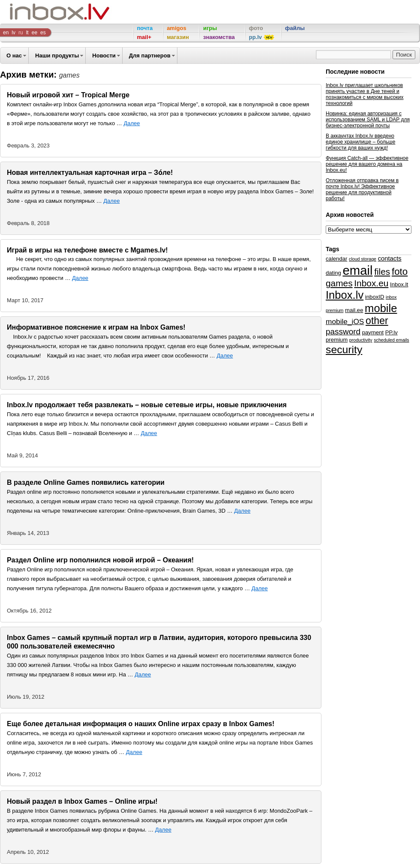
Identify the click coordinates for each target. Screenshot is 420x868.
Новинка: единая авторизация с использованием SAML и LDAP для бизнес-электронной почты (368, 120)
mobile (381, 308)
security (344, 350)
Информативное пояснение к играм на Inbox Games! (96, 327)
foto (400, 272)
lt (27, 33)
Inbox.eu (371, 283)
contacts (390, 258)
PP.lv (391, 332)
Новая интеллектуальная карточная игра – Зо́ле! (90, 173)
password (343, 332)
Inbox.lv (345, 295)
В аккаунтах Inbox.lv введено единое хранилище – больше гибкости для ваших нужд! (360, 142)
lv (13, 33)
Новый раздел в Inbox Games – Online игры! (82, 801)
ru (21, 33)
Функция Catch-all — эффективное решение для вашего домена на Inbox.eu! (367, 164)
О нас (14, 56)
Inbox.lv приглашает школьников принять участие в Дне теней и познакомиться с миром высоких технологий (364, 94)
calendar (336, 259)
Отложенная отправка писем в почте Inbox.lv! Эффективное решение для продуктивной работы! (362, 189)
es (43, 33)
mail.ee (354, 310)
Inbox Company (40, 12)
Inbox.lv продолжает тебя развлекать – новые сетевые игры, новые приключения (147, 405)
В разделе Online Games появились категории (86, 482)
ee (34, 33)
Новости (104, 56)
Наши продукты (57, 56)
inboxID (375, 297)
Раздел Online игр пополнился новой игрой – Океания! (100, 560)
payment (373, 332)
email (357, 270)
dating (333, 273)
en (6, 33)
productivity (361, 340)
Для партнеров (150, 56)
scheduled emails (391, 340)
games (339, 283)
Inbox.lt (399, 284)
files (382, 272)
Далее (132, 123)
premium (337, 340)
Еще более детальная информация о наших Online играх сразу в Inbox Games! (141, 724)
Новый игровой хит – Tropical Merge (68, 95)
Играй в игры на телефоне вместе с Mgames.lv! (87, 250)
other (377, 321)
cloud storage (363, 259)
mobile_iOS (345, 321)
